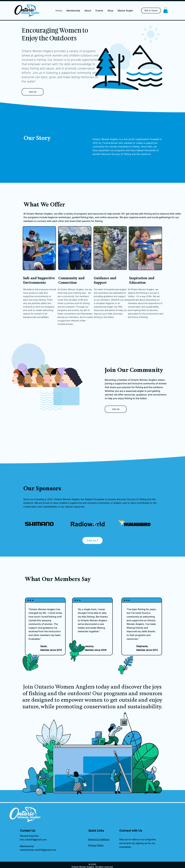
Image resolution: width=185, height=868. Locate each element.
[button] (165, 10)
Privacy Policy (96, 845)
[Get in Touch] (151, 11)
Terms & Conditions (99, 839)
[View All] (92, 540)
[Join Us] (33, 92)
